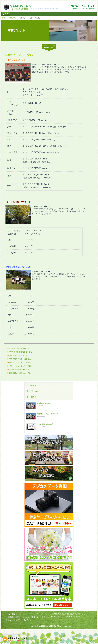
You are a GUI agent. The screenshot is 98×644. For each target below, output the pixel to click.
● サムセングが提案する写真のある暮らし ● (46, 9)
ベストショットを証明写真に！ (21, 366)
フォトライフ (42, 617)
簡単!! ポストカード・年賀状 (20, 363)
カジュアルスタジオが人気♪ (20, 370)
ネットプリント (29, 614)
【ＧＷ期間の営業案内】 (46, 424)
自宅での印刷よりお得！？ (19, 348)
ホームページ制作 (29, 617)
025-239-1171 (59, 617)
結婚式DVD (16, 617)
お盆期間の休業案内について (48, 414)
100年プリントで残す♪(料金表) (21, 352)
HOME (4, 18)
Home (8, 614)
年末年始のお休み (43, 403)
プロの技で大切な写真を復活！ (21, 359)
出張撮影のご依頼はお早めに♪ (21, 373)
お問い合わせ (34, 391)
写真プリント (14, 18)
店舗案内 (33, 385)
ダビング (39, 614)
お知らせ (33, 397)
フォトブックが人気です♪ (19, 355)
